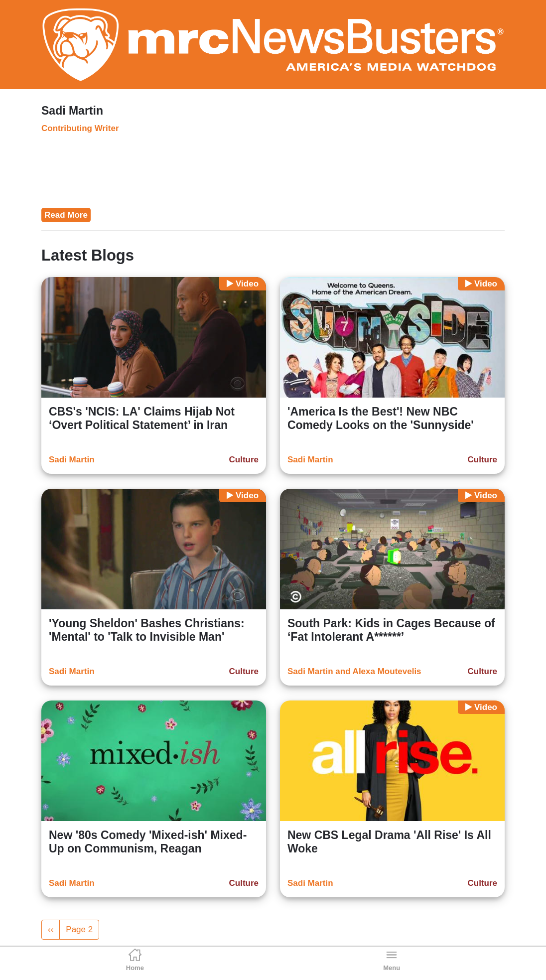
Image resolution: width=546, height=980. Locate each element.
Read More (66, 215)
